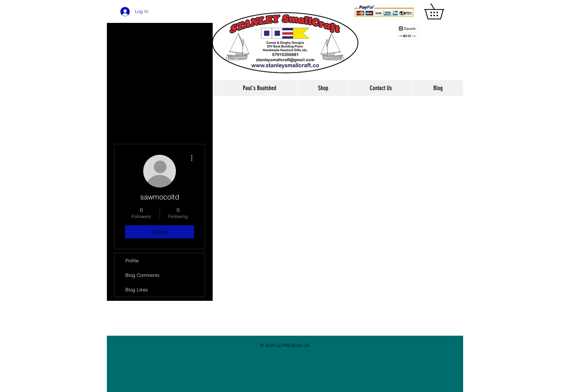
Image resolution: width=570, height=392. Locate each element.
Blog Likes (137, 290)
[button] (442, 11)
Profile (132, 260)
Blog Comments (142, 275)
